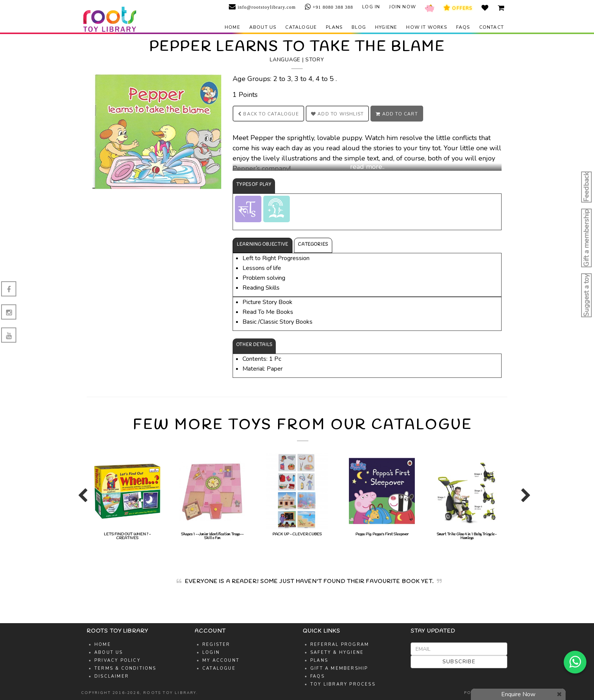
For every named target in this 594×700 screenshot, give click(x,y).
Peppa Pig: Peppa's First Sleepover (382, 495)
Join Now (403, 7)
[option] (127, 497)
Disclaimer (112, 676)
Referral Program (340, 645)
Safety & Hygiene (337, 652)
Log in (371, 7)
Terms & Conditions (125, 668)
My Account (221, 660)
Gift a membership (586, 238)
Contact (492, 27)
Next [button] (524, 499)
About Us (109, 652)
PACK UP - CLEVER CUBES (297, 495)
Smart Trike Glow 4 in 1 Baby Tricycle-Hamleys (467, 497)
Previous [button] (81, 499)
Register (216, 645)
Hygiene (386, 27)
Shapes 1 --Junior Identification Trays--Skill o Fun (212, 497)
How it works (426, 27)
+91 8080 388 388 (332, 7)
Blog (359, 27)
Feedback (586, 187)
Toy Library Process (343, 684)
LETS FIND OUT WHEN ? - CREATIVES (127, 497)
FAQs (463, 27)
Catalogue (301, 27)
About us (263, 27)
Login (211, 652)
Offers (458, 8)
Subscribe (459, 662)
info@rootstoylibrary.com (266, 7)
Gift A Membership (339, 668)
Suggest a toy (586, 295)
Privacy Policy (117, 660)
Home (232, 27)
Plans (334, 27)
